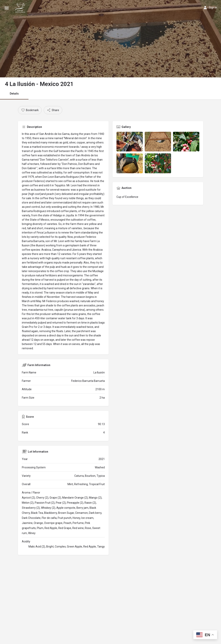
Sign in (213, 8)
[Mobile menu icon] (7, 8)
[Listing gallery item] (130, 142)
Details (14, 94)
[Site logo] (21, 8)
